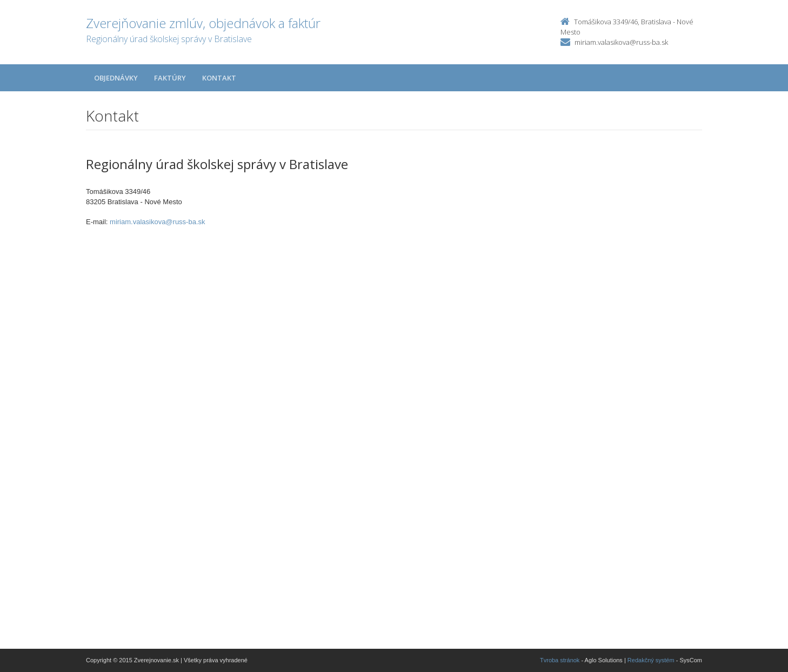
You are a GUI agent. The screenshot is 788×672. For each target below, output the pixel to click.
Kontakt (219, 78)
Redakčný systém (651, 660)
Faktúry (170, 78)
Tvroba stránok (560, 660)
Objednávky (116, 78)
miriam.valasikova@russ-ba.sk (621, 42)
